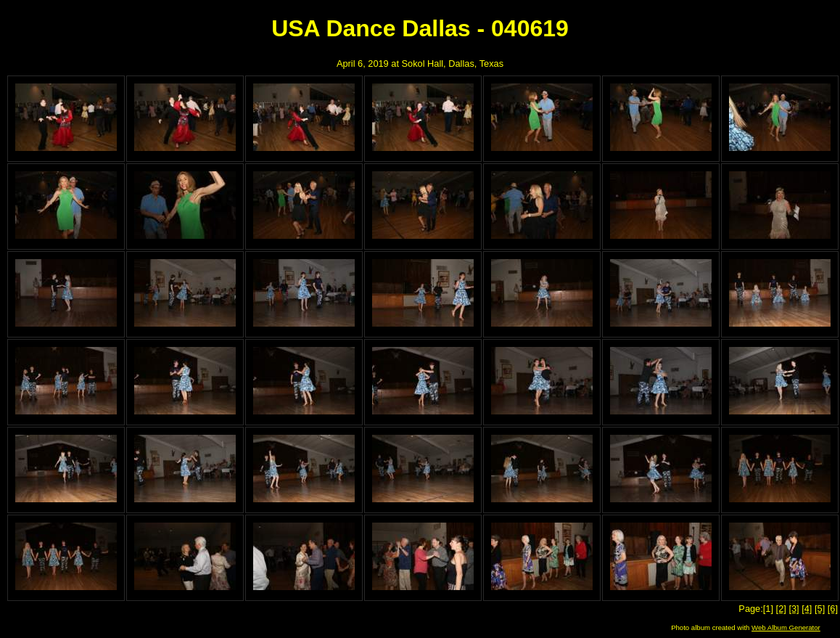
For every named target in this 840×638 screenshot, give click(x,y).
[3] (794, 609)
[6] (833, 609)
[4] (807, 609)
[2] (781, 609)
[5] (820, 609)
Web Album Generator (786, 627)
